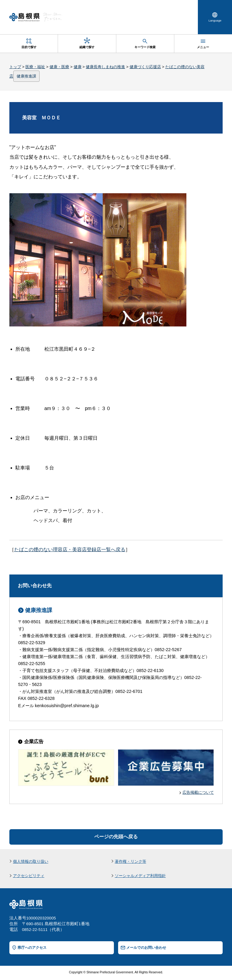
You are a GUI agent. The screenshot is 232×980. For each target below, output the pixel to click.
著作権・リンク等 (130, 862)
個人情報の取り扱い (31, 862)
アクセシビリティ (29, 877)
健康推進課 (26, 77)
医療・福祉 (35, 67)
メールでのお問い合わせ (146, 948)
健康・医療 (59, 67)
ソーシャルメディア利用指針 (140, 877)
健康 (78, 67)
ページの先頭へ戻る (116, 837)
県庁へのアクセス (32, 948)
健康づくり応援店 (145, 67)
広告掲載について (198, 793)
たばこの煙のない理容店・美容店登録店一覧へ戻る (70, 550)
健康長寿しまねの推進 (105, 67)
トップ (15, 67)
